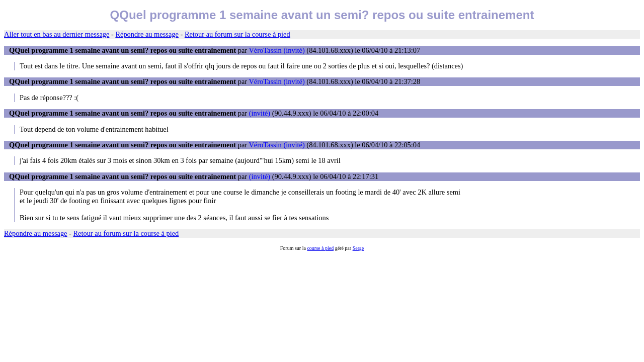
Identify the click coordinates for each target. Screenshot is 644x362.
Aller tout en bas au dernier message (57, 34)
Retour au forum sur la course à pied (237, 34)
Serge (358, 248)
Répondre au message (147, 34)
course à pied (320, 248)
